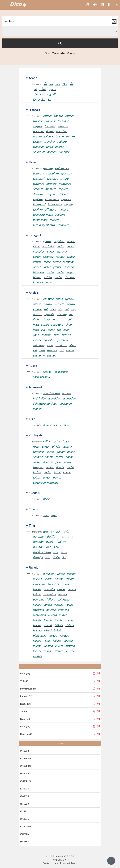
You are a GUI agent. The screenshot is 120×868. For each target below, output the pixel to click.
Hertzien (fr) (27, 734)
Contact (47, 863)
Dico (47, 53)
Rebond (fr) (26, 696)
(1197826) (26, 758)
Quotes (71, 53)
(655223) (25, 804)
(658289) (25, 773)
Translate (58, 53)
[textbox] (60, 21)
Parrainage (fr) (28, 689)
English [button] (58, 860)
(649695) (25, 842)
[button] (87, 5)
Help (56, 863)
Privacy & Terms (69, 863)
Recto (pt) (26, 704)
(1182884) (26, 766)
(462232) (25, 751)
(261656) (25, 796)
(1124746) (26, 826)
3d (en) (24, 711)
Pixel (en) (25, 726)
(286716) (25, 789)
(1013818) (26, 781)
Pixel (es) (25, 673)
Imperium (60, 856)
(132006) (25, 834)
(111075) (25, 819)
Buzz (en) (25, 719)
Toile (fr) (25, 681)
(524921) (25, 811)
